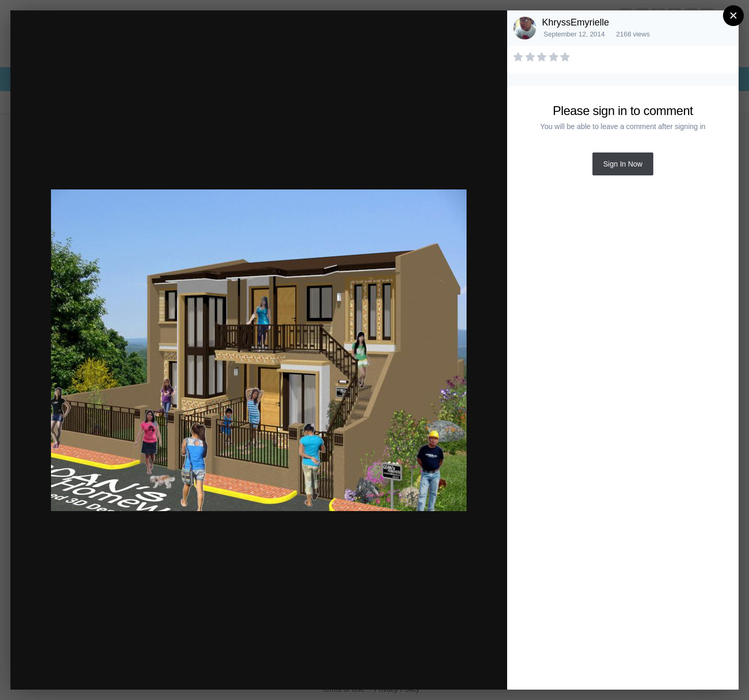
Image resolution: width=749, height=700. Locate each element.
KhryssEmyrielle (576, 22)
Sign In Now (623, 164)
